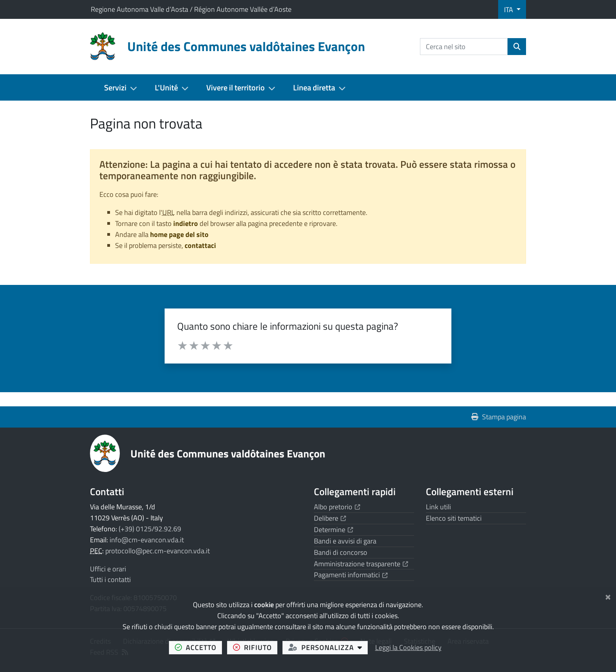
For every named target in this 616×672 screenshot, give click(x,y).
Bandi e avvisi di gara (345, 541)
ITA (509, 10)
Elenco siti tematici (454, 518)
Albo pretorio (337, 507)
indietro (186, 223)
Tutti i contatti (110, 579)
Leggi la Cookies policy (408, 647)
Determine (334, 530)
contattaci (200, 245)
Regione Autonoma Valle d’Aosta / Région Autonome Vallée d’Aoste (191, 9)
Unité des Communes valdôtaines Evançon (228, 453)
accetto (199, 647)
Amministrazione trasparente (361, 564)
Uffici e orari (108, 569)
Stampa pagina (499, 417)
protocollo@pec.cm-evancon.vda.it (158, 551)
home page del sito (179, 234)
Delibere (330, 518)
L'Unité (166, 87)
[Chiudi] (608, 596)
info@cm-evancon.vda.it (147, 540)
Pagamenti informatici (351, 575)
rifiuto (255, 647)
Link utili (438, 507)
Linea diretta (314, 87)
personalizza (328, 647)
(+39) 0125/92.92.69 (150, 529)
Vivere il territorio (236, 87)
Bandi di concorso (341, 552)
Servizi (115, 87)
